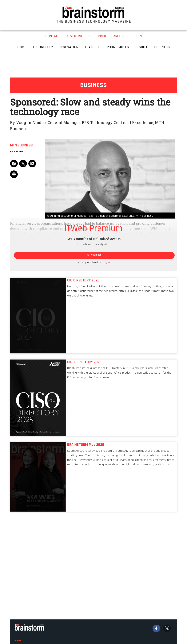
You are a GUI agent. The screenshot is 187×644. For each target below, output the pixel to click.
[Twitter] (167, 628)
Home (18, 641)
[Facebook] (156, 628)
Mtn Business (21, 145)
